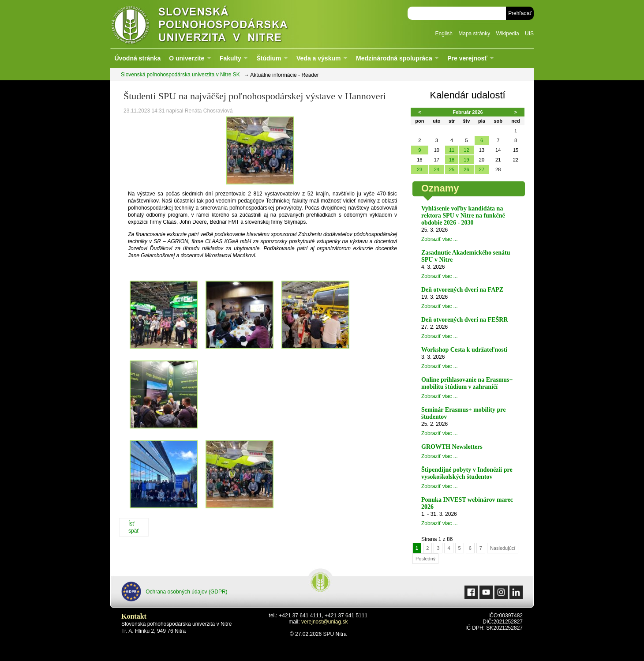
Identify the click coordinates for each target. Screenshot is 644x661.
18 (452, 160)
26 (466, 169)
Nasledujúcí (503, 548)
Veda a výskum (318, 58)
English (444, 34)
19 (466, 160)
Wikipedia (508, 34)
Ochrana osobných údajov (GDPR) (174, 592)
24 (437, 169)
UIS (529, 34)
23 (419, 169)
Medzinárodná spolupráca (394, 58)
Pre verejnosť (467, 58)
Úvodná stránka (137, 58)
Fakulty (230, 58)
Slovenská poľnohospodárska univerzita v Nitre (218, 24)
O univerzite (187, 58)
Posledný (425, 559)
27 (482, 169)
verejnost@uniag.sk (325, 622)
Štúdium (269, 58)
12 (466, 150)
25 (452, 169)
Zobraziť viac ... (440, 239)
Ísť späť (134, 527)
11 (452, 150)
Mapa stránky (474, 34)
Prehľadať (520, 13)
